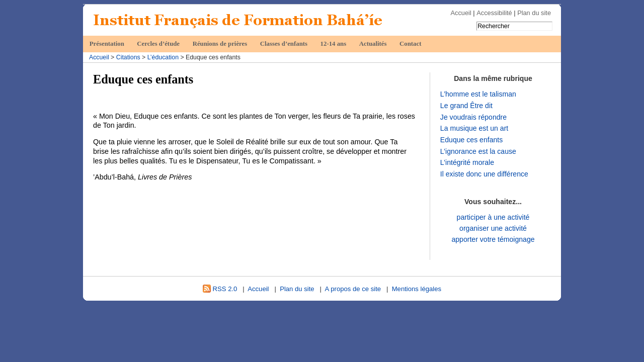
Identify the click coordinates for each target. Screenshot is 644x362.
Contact (410, 44)
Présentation (107, 44)
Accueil (461, 13)
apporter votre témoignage (493, 239)
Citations (128, 57)
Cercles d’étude (158, 44)
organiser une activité (493, 228)
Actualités (373, 44)
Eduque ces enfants (471, 140)
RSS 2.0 (220, 289)
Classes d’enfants (284, 44)
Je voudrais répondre (473, 117)
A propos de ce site (353, 289)
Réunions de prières (220, 44)
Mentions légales (417, 289)
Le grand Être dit (466, 106)
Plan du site (534, 13)
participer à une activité (493, 217)
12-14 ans (334, 44)
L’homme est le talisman (478, 94)
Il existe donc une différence (484, 174)
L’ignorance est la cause (478, 151)
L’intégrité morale (467, 162)
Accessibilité (494, 13)
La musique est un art (474, 128)
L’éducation (163, 57)
